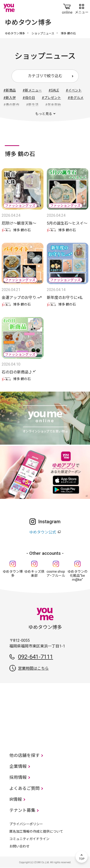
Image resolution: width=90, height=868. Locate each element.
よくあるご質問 (24, 788)
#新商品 (10, 90)
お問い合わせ (19, 846)
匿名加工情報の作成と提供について (36, 831)
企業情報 (18, 766)
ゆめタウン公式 (43, 532)
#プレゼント (51, 98)
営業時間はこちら (33, 668)
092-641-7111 (36, 657)
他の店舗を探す (24, 755)
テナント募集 (22, 810)
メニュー (82, 8)
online (67, 8)
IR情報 (16, 799)
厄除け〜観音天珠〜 (19, 223)
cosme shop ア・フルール (56, 574)
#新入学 (10, 98)
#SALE (54, 90)
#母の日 (29, 98)
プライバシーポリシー (26, 824)
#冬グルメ (76, 98)
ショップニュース (43, 33)
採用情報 (18, 777)
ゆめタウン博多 (15, 33)
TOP (82, 857)
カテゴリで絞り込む (45, 76)
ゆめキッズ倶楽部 (34, 574)
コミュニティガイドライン (29, 839)
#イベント (74, 90)
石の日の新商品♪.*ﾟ (19, 372)
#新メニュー (32, 90)
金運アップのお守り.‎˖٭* (22, 298)
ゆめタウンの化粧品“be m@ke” (78, 576)
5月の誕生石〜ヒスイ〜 (67, 223)
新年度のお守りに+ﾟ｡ (65, 298)
